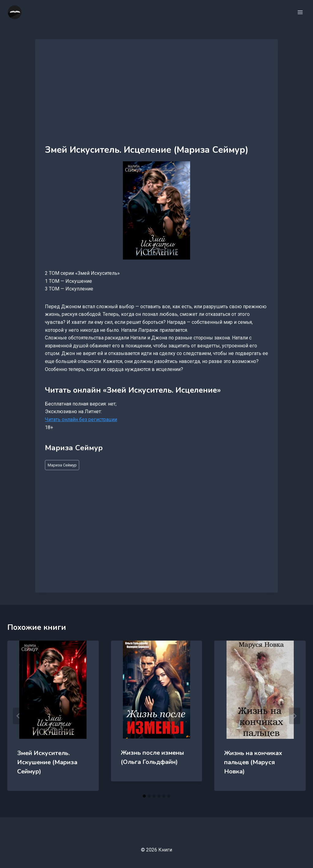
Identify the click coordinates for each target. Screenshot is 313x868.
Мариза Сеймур (62, 465)
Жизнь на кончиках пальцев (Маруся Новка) (253, 762)
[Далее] (295, 716)
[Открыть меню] (300, 12)
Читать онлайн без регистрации (81, 419)
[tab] (144, 796)
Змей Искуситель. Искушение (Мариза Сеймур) (47, 762)
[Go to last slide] (18, 716)
